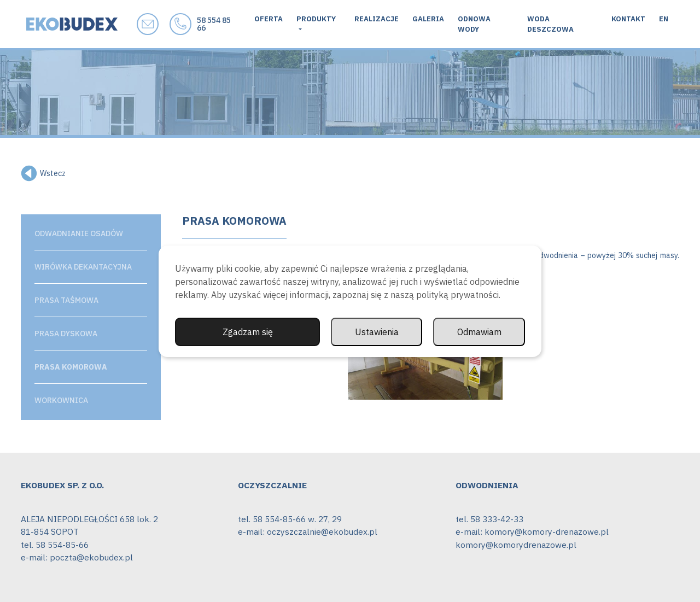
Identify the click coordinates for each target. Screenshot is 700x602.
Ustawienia (377, 332)
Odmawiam (479, 332)
